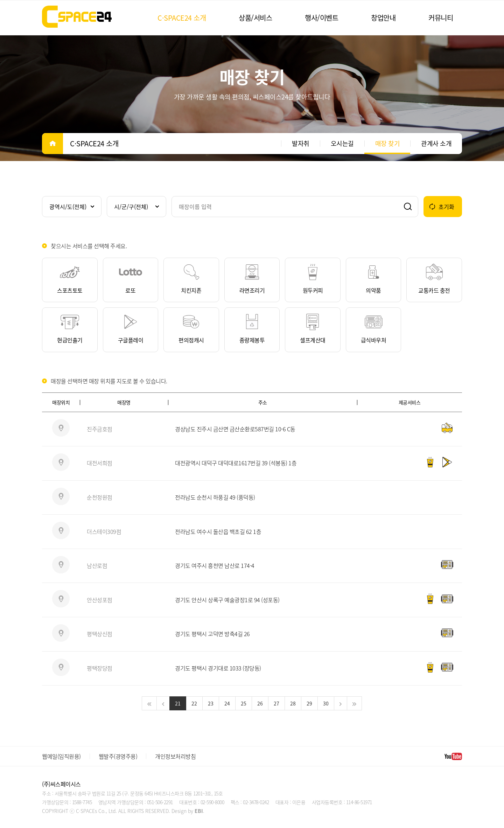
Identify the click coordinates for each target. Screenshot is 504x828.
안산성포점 (100, 600)
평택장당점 (100, 668)
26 (260, 703)
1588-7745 (82, 802)
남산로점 (97, 565)
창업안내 (383, 18)
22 (194, 703)
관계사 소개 (436, 144)
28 (293, 703)
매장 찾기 (388, 144)
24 (227, 703)
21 (178, 703)
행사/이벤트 (321, 18)
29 (309, 703)
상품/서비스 (255, 18)
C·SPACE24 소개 (182, 18)
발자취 (301, 144)
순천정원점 (100, 497)
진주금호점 (100, 429)
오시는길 (342, 144)
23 (211, 703)
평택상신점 (100, 634)
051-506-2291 (160, 802)
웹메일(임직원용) (61, 756)
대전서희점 (100, 463)
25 (244, 703)
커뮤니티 (441, 18)
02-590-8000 (212, 802)
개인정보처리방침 (175, 756)
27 (276, 703)
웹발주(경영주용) (118, 756)
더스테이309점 (104, 531)
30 (326, 703)
